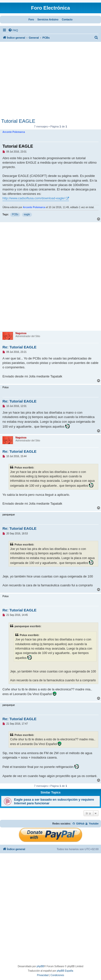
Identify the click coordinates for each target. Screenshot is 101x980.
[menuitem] (13, 30)
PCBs (15, 214)
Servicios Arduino (48, 20)
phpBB (40, 966)
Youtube (92, 824)
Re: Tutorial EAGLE (19, 347)
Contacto (67, 20)
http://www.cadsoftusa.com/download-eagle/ (34, 198)
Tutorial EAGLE (18, 121)
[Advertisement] (50, 81)
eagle (27, 214)
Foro (31, 20)
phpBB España (65, 971)
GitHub (78, 824)
